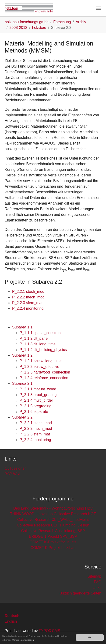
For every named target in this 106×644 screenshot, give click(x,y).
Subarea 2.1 (22, 383)
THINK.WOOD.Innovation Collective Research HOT (53, 514)
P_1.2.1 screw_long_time (41, 361)
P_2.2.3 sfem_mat (27, 303)
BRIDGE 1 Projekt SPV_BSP (53, 536)
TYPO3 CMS (49, 631)
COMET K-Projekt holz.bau (53, 548)
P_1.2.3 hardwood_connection (45, 372)
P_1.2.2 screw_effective (39, 367)
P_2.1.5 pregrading (35, 406)
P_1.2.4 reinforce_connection (44, 378)
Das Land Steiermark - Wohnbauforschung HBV (53, 508)
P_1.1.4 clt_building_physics (43, 350)
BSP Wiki (12, 474)
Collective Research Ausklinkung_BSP (53, 531)
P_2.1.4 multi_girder (36, 400)
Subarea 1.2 (22, 355)
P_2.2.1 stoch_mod (28, 292)
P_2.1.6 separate (34, 412)
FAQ (98, 582)
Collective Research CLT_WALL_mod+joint (53, 520)
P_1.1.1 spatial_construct (41, 333)
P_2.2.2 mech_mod (28, 297)
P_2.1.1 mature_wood (38, 389)
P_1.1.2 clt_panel (34, 338)
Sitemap (94, 576)
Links (97, 588)
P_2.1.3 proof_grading (38, 395)
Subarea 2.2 (22, 417)
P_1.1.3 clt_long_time (38, 344)
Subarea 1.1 (22, 327)
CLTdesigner (15, 468)
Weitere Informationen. (23, 640)
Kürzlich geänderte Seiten (80, 593)
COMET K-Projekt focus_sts (53, 542)
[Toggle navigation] (99, 8)
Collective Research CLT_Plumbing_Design (53, 525)
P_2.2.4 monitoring (28, 308)
